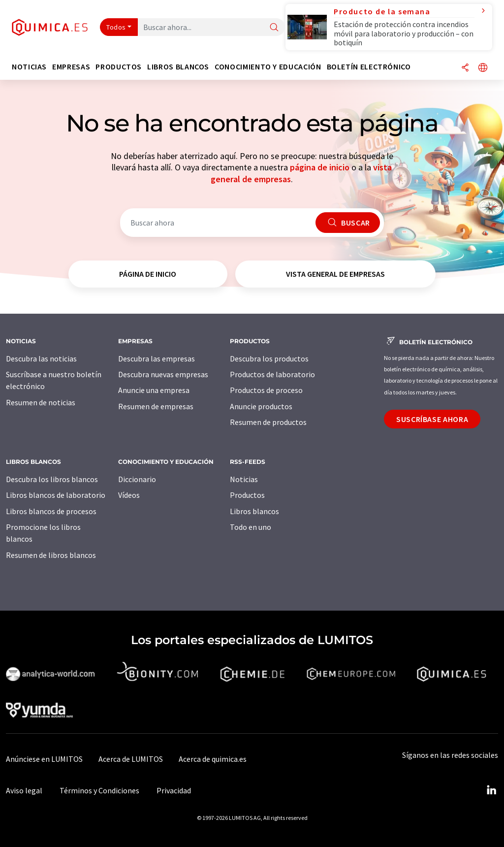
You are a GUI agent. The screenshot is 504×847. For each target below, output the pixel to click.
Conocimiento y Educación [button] (268, 67)
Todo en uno (251, 527)
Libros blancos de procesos (51, 511)
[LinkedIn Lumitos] (491, 790)
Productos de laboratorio (272, 374)
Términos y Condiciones (99, 790)
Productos (247, 495)
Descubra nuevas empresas (163, 374)
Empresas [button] (71, 67)
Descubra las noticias (41, 358)
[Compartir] (465, 68)
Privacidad (174, 790)
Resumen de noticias (41, 402)
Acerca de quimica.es (213, 759)
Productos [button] (119, 67)
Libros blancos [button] (178, 67)
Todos (116, 27)
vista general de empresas (335, 274)
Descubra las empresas (157, 358)
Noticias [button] (29, 67)
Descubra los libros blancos (52, 479)
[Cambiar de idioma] (483, 68)
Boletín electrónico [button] (369, 67)
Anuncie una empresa (154, 390)
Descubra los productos (269, 358)
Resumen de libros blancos (51, 555)
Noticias (244, 479)
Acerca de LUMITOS (131, 759)
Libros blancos (254, 511)
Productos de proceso (266, 390)
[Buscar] (274, 28)
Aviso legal (24, 790)
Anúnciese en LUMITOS (44, 759)
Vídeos (129, 495)
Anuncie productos (261, 406)
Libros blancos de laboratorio (56, 495)
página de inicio (320, 167)
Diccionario (137, 479)
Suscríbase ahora (432, 419)
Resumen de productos (268, 422)
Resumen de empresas (156, 406)
